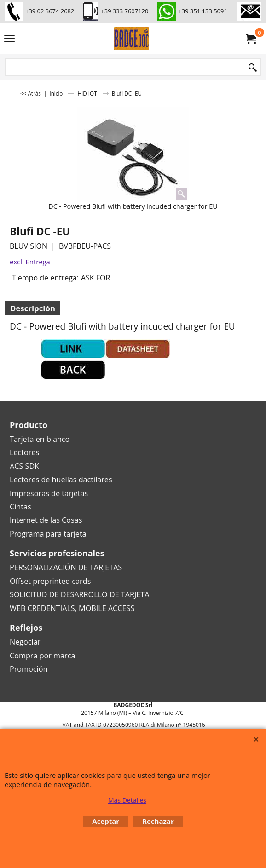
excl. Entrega (30, 262)
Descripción (33, 308)
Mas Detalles (127, 800)
